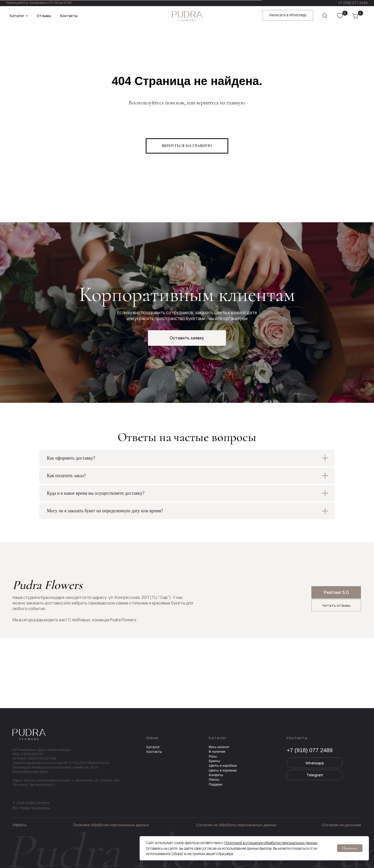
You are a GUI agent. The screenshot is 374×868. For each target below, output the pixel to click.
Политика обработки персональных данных (111, 825)
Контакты (154, 752)
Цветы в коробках (223, 766)
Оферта (19, 825)
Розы (213, 756)
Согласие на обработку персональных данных (236, 825)
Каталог (153, 747)
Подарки (215, 784)
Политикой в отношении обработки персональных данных (271, 843)
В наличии (217, 752)
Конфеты (216, 775)
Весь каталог (219, 747)
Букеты (214, 761)
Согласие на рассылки (342, 825)
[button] (187, 338)
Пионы (214, 780)
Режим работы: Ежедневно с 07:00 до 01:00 (39, 3)
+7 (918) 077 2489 (353, 3)
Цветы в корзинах (223, 770)
